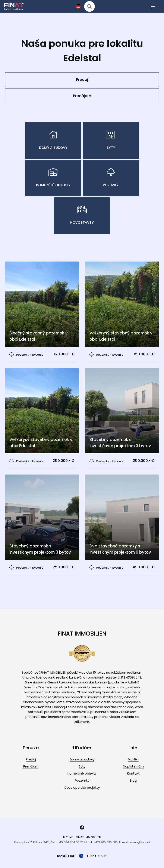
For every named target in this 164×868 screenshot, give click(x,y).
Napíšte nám (133, 766)
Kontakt (133, 773)
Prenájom (82, 96)
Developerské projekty (82, 787)
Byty (82, 766)
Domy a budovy (82, 759)
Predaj (82, 80)
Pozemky (82, 780)
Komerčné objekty (82, 773)
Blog (133, 780)
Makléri (133, 759)
